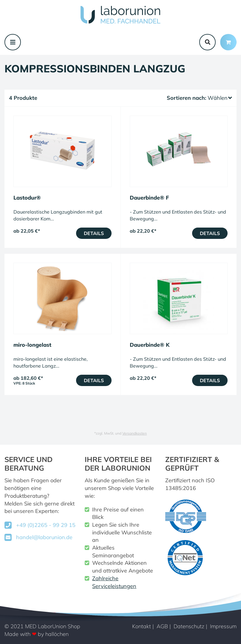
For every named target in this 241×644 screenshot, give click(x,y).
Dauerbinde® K (150, 345)
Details (94, 233)
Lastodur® (27, 198)
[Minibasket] (228, 42)
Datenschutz (189, 626)
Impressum (223, 626)
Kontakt (142, 626)
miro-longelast (32, 345)
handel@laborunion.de (44, 537)
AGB (162, 626)
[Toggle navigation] (13, 42)
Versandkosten (135, 433)
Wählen (220, 98)
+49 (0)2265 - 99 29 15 (46, 525)
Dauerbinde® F (149, 198)
